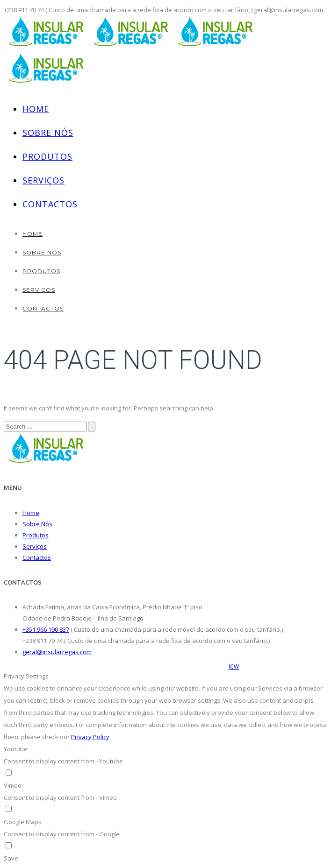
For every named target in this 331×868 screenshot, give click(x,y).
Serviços (43, 180)
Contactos (50, 204)
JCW (234, 667)
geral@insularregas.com (57, 652)
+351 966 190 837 (46, 629)
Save (11, 858)
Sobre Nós (48, 133)
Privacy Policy (90, 737)
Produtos (47, 156)
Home (36, 109)
